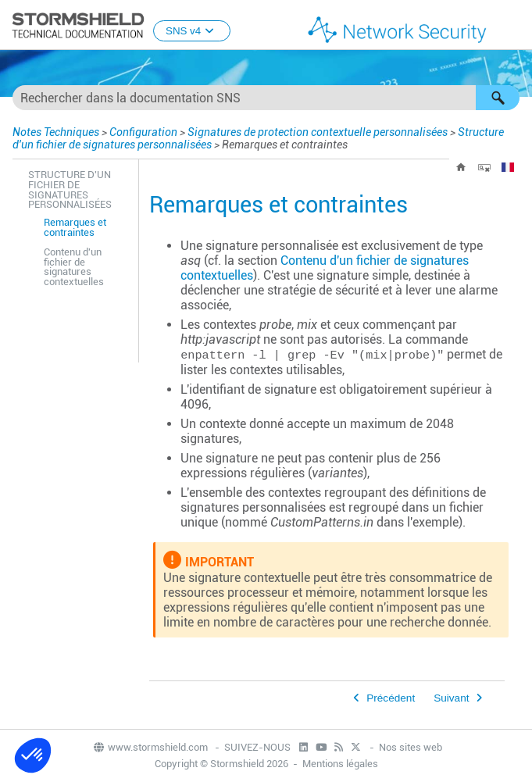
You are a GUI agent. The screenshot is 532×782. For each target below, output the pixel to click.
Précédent (391, 698)
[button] (498, 98)
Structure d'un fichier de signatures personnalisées (70, 189)
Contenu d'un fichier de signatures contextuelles (74, 267)
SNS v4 (192, 31)
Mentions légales (340, 764)
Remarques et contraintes (75, 227)
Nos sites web (411, 747)
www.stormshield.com (150, 747)
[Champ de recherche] (266, 98)
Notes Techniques (56, 132)
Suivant (451, 698)
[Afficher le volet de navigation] (513, 26)
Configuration (143, 132)
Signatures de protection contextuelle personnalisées (318, 132)
